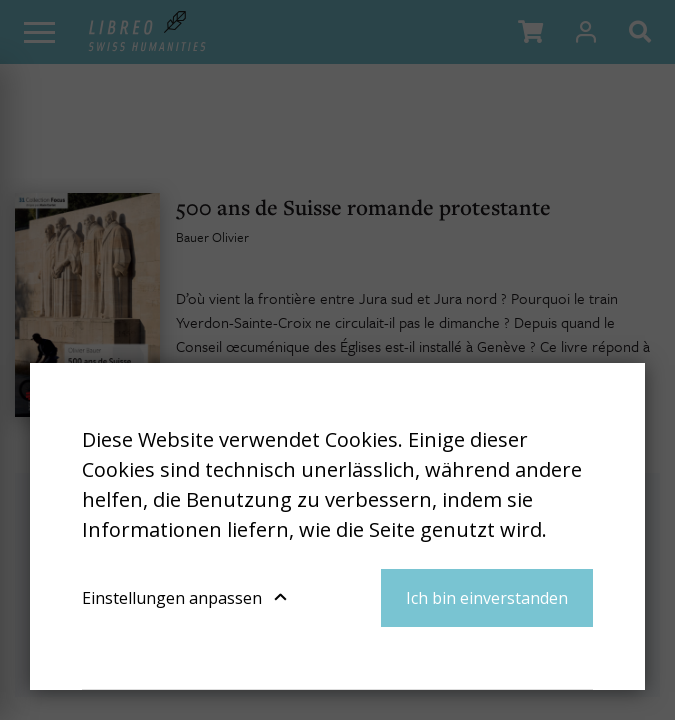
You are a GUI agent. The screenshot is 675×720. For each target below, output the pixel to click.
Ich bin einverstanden (487, 598)
